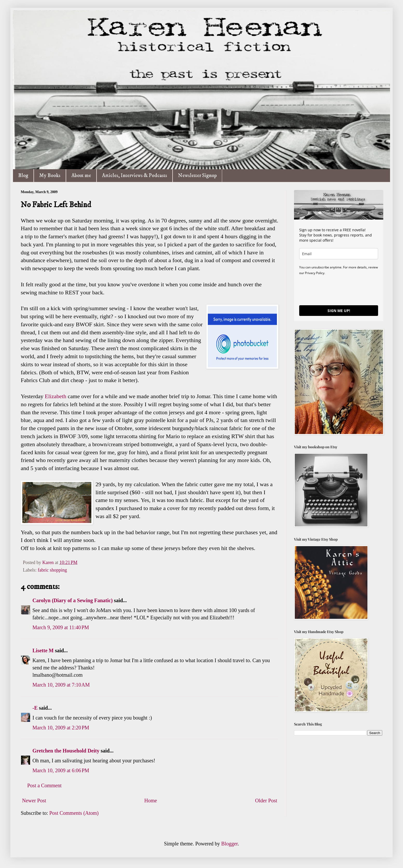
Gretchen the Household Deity (66, 751)
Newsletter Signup (197, 176)
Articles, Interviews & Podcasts (135, 176)
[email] (339, 254)
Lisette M (43, 650)
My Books (50, 176)
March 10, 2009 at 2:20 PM (61, 728)
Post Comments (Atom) (74, 813)
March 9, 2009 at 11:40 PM (61, 627)
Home (151, 801)
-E (35, 708)
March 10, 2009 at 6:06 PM (61, 770)
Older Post (266, 801)
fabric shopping (52, 570)
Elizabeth (55, 396)
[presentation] (339, 290)
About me (81, 176)
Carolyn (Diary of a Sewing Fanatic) (73, 600)
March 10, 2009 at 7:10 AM (61, 685)
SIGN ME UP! (339, 311)
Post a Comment (44, 785)
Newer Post (34, 801)
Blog (23, 176)
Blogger (230, 844)
